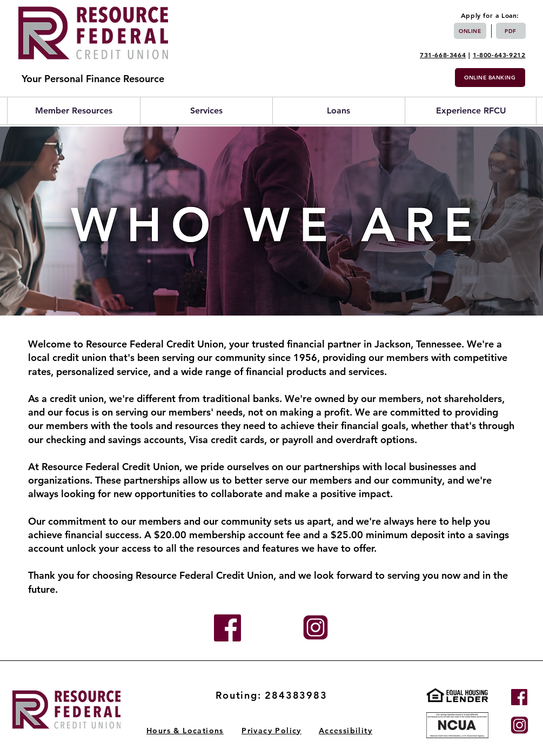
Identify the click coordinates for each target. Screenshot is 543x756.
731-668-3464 (443, 55)
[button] (74, 111)
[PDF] (511, 31)
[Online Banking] (490, 78)
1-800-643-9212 (499, 55)
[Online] (470, 31)
